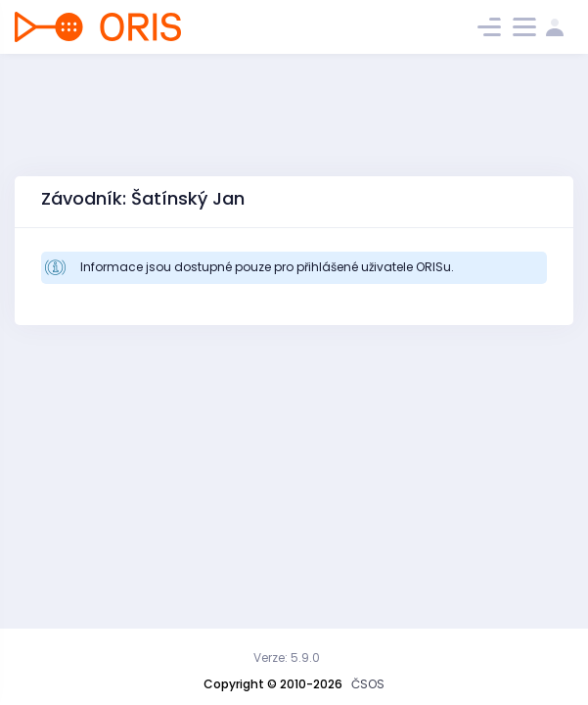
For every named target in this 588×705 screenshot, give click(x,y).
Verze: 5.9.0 (287, 658)
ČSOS (368, 684)
